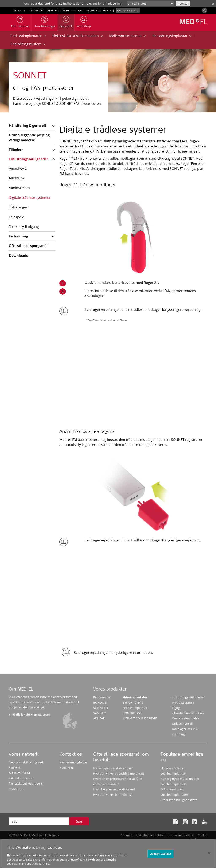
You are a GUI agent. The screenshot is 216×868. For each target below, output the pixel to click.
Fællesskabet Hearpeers (26, 783)
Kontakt (107, 10)
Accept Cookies (161, 856)
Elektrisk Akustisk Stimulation (78, 36)
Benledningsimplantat (172, 36)
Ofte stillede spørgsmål (28, 246)
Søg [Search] (79, 821)
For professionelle (128, 10)
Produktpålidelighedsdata (179, 800)
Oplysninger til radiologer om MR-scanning (185, 729)
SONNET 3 (101, 708)
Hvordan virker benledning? (113, 795)
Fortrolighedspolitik (150, 835)
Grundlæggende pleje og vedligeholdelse (29, 138)
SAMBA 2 (100, 713)
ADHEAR (99, 718)
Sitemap (127, 835)
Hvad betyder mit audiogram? (114, 789)
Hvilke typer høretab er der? (113, 768)
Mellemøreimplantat (128, 36)
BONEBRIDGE (132, 713)
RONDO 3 (100, 702)
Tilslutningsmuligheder (28, 159)
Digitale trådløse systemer (30, 198)
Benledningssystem (28, 44)
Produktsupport (183, 702)
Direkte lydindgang (24, 227)
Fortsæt (183, 3)
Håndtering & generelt (28, 125)
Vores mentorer (73, 10)
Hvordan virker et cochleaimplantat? (119, 773)
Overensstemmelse (186, 718)
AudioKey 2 (18, 168)
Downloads (18, 256)
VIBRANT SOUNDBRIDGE (140, 718)
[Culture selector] (150, 4)
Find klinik (54, 10)
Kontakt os (67, 768)
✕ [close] (213, 4)
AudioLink (17, 178)
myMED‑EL (92, 10)
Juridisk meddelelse (181, 835)
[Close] (209, 855)
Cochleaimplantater (28, 36)
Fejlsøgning (18, 236)
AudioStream (19, 188)
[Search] (204, 11)
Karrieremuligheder (74, 762)
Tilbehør (16, 150)
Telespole (16, 217)
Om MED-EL (37, 10)
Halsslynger (18, 207)
